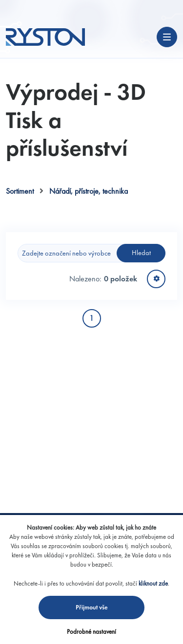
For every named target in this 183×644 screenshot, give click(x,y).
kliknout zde (153, 583)
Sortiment (20, 191)
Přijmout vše (92, 607)
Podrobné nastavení (91, 632)
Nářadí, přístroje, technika (89, 191)
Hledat (141, 253)
